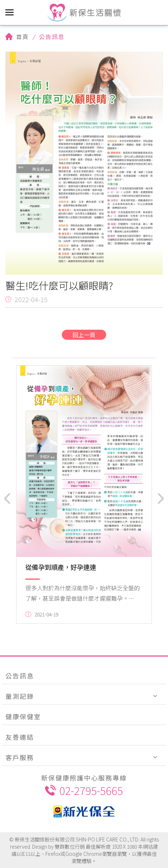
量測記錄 (20, 696)
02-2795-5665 (84, 790)
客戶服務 (20, 757)
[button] (7, 499)
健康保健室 (23, 716)
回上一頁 (84, 335)
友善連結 (20, 737)
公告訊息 (20, 676)
